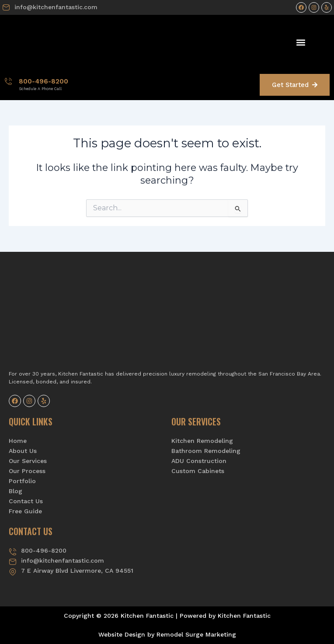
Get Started (295, 85)
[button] (301, 42)
